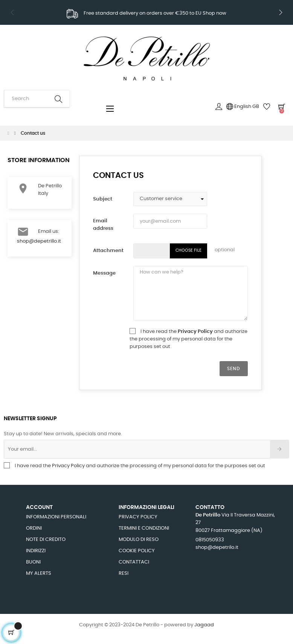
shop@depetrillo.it (39, 241)
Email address (103, 225)
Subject (103, 199)
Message (104, 273)
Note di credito (46, 540)
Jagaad (204, 625)
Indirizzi (36, 551)
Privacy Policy (196, 332)
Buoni (33, 562)
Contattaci (134, 562)
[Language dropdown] (243, 107)
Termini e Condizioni (144, 528)
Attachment (108, 251)
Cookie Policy (137, 551)
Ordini (34, 528)
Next (281, 12)
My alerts (39, 573)
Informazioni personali (56, 517)
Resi (124, 573)
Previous (12, 12)
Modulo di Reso (139, 540)
